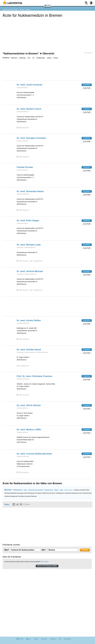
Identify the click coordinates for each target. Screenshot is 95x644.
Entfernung (22, 58)
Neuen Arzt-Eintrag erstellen (47, 566)
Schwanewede (68, 490)
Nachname (14, 58)
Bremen (22, 10)
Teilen (7, 504)
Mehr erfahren (45, 562)
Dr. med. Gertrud (30, 271)
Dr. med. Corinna (34, 454)
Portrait (56, 58)
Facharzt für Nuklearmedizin (10, 10)
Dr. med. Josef (30, 85)
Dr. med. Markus (29, 429)
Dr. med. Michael (29, 245)
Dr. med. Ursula (29, 320)
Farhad (25, 167)
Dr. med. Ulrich (29, 405)
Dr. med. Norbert (29, 109)
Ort (33, 58)
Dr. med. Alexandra (30, 191)
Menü (48, 6)
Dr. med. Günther (29, 350)
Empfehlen (87, 85)
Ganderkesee (49, 490)
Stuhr (25, 490)
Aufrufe (49, 58)
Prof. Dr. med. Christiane (34, 376)
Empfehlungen (41, 58)
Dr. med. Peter (28, 220)
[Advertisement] (47, 71)
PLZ (29, 58)
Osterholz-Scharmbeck (36, 490)
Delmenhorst (18, 490)
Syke (61, 490)
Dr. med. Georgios (31, 138)
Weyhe (56, 490)
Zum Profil (87, 88)
